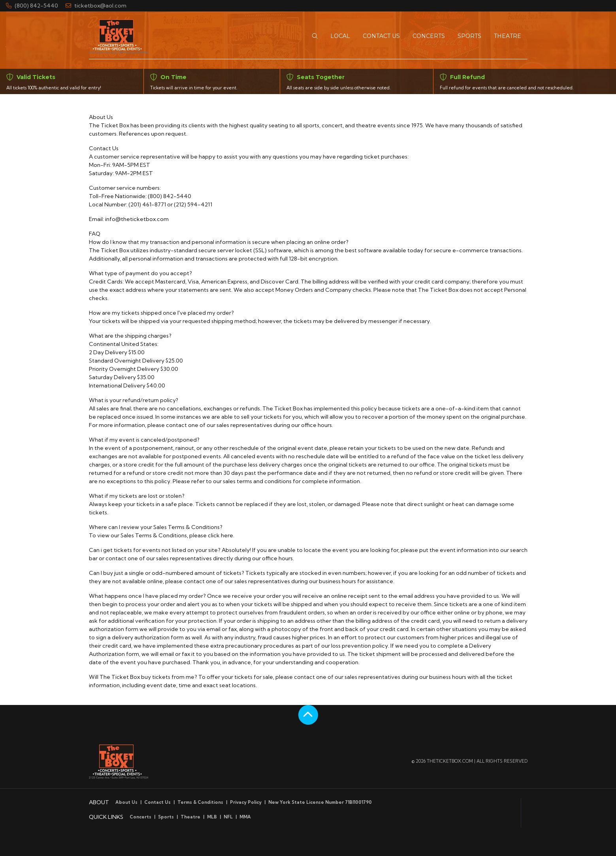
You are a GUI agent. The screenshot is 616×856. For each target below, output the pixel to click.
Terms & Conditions (200, 802)
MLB (212, 817)
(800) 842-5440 (32, 6)
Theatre (190, 817)
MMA (245, 817)
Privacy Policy (246, 802)
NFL (228, 817)
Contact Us (157, 802)
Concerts (140, 817)
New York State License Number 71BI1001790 (320, 802)
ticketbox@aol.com (96, 6)
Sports (166, 817)
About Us (126, 802)
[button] (315, 36)
